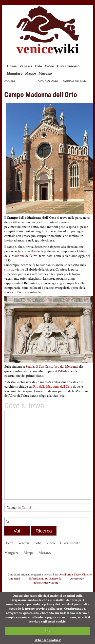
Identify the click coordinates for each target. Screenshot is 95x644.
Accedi (10, 81)
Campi (26, 507)
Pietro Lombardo (29, 292)
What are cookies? (48, 640)
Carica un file (74, 81)
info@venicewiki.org (46, 583)
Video (49, 66)
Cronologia (48, 81)
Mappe (31, 73)
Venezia (26, 66)
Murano (45, 73)
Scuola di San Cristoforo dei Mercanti (52, 367)
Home (12, 66)
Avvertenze (77, 579)
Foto (38, 66)
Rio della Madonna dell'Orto (53, 387)
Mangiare (15, 73)
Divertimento (68, 66)
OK (48, 631)
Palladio (63, 371)
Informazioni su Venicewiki (45, 579)
